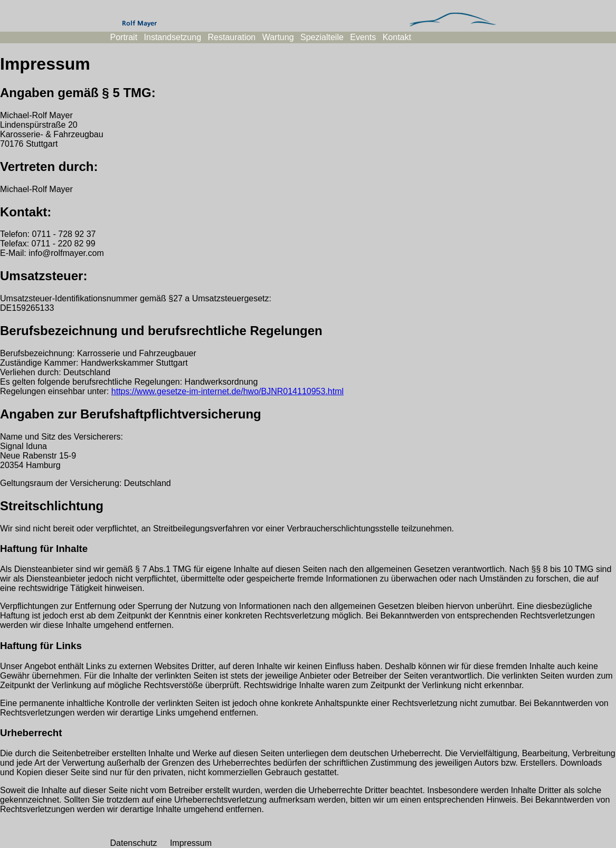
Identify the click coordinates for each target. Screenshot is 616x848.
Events (363, 37)
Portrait (124, 37)
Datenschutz (134, 843)
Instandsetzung (173, 37)
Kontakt (397, 37)
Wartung (278, 37)
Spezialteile (322, 37)
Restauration (232, 37)
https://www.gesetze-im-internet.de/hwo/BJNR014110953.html (228, 391)
